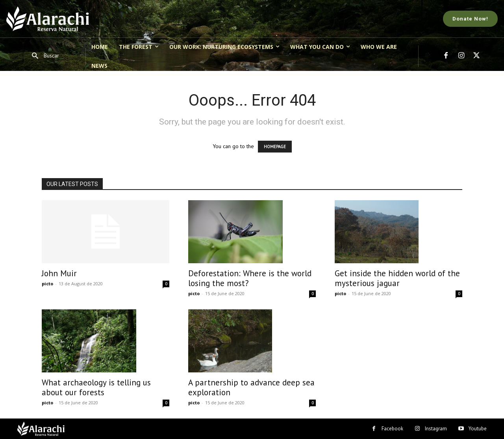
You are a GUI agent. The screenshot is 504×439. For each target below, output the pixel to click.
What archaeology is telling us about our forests (96, 387)
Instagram (436, 429)
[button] (43, 56)
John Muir (59, 273)
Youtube (478, 429)
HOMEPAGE (275, 147)
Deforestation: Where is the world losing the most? (250, 278)
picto (47, 284)
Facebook (392, 429)
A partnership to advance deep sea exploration (251, 387)
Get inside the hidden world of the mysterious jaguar (397, 278)
